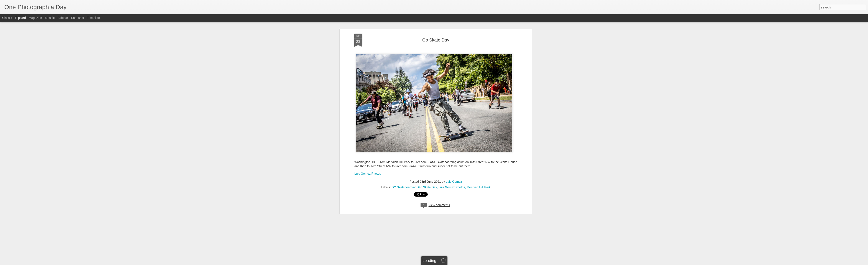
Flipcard (20, 18)
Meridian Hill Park (479, 156)
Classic (7, 18)
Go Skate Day (427, 156)
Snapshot (78, 18)
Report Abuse (460, 263)
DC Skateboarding (404, 156)
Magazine (35, 18)
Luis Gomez (454, 151)
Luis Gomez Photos (368, 143)
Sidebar (63, 18)
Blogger (448, 263)
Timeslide (93, 18)
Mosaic (50, 18)
